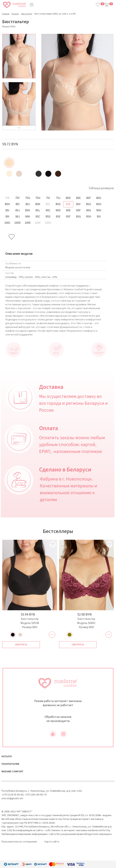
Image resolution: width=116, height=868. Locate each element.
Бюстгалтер (27, 14)
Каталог (15, 14)
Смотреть (21, 645)
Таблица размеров (101, 188)
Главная (6, 14)
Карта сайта (52, 842)
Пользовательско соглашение (19, 842)
